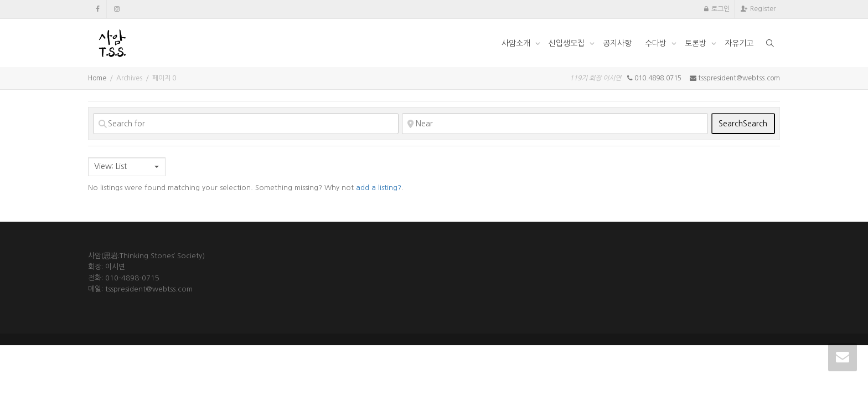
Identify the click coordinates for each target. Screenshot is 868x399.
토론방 (697, 43)
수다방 (657, 43)
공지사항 (617, 43)
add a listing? (379, 188)
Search (743, 124)
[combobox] (127, 167)
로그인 (720, 9)
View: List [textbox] (110, 166)
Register (763, 9)
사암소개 (517, 43)
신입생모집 (568, 43)
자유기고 (739, 43)
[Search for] (246, 124)
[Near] (555, 124)
